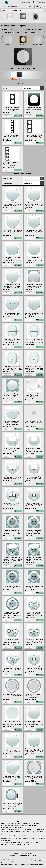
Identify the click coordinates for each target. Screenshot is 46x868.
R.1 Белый (9, 44)
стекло (17, 32)
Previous (2, 16)
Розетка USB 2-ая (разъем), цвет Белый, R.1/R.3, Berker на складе (12, 450)
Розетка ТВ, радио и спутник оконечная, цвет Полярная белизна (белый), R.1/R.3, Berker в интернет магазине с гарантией (34, 642)
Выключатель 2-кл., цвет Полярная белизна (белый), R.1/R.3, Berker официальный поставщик (12, 287)
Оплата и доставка (13, 7)
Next (44, 16)
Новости (34, 856)
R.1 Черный (23, 44)
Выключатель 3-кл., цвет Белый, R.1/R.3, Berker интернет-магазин (34, 286)
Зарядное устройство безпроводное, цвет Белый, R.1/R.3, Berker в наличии (34, 395)
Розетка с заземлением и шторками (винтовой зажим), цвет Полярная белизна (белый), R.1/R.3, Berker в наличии (34, 588)
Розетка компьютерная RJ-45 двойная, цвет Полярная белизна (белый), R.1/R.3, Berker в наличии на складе (12, 505)
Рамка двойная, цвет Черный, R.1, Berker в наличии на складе (12, 109)
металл (25, 32)
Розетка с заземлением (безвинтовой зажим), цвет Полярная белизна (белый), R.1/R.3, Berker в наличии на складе (12, 533)
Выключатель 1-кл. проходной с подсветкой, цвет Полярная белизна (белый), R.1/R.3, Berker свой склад (12, 232)
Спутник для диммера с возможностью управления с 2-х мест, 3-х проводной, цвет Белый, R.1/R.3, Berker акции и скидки (12, 779)
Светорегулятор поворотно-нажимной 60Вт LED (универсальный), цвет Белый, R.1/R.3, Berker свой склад (34, 724)
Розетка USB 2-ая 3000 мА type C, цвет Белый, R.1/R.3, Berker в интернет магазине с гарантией (34, 451)
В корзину (18, 116)
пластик (10, 32)
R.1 (36, 21)
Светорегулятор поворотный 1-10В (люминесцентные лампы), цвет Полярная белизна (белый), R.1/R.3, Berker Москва (12, 752)
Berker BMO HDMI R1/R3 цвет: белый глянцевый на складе (34, 422)
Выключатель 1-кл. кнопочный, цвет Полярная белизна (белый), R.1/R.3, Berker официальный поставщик (12, 206)
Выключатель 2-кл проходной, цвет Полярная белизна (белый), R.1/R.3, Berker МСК (12, 259)
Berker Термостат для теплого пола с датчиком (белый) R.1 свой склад (12, 805)
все (6, 32)
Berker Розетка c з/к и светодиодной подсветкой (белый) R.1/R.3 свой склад (12, 614)
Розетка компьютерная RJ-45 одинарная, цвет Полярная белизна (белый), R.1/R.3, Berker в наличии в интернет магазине (34, 506)
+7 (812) (27, 2)
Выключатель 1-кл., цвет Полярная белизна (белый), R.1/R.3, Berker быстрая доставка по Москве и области (34, 232)
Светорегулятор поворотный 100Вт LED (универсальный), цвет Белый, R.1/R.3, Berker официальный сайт (34, 751)
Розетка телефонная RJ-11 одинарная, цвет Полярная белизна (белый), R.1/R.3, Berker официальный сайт (34, 669)
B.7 (23, 21)
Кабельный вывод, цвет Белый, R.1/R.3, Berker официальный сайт (12, 423)
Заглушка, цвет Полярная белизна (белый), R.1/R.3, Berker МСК (12, 395)
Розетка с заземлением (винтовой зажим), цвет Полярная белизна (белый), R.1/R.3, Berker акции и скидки (34, 533)
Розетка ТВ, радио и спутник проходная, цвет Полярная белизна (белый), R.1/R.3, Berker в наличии (12, 669)
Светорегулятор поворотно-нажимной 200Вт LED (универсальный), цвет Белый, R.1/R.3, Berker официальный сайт (12, 724)
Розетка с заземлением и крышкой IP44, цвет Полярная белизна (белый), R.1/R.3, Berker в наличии (12, 560)
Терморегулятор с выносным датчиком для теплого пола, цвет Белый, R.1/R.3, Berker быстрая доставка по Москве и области (34, 779)
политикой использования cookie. (25, 866)
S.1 (10, 21)
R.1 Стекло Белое (38, 44)
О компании (13, 856)
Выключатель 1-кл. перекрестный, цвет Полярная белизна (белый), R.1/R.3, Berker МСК (34, 205)
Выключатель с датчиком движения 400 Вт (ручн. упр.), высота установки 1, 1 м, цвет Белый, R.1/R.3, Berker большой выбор (12, 342)
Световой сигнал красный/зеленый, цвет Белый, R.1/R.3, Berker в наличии (34, 696)
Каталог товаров (24, 856)
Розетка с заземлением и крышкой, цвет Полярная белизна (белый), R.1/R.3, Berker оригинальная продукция (34, 561)
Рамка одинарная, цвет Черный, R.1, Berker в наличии (34, 108)
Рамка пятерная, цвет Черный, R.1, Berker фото (12, 136)
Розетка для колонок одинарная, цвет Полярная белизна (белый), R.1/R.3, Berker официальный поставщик (12, 479)
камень (33, 32)
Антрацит (20, 78)
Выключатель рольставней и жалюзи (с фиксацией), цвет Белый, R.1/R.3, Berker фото (34, 313)
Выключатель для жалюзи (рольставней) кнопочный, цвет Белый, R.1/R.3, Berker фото (12, 314)
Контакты (4, 7)
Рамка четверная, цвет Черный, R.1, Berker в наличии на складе (12, 164)
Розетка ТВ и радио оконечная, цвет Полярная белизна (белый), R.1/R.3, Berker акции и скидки (34, 614)
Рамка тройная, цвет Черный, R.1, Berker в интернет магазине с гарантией (34, 136)
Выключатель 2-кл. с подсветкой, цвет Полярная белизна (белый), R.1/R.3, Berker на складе (34, 260)
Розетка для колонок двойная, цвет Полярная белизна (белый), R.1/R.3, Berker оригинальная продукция (34, 478)
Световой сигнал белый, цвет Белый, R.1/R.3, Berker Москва (12, 695)
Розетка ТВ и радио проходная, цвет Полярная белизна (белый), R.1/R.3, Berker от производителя (12, 642)
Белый (14, 78)
